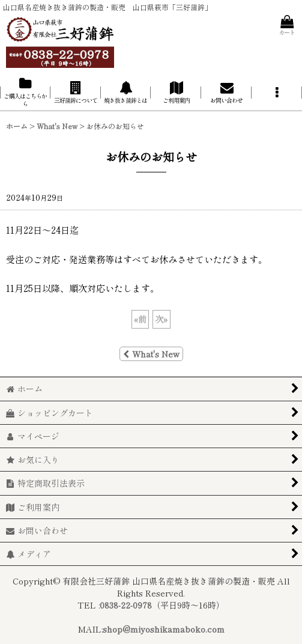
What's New (151, 354)
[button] (277, 92)
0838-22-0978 (126, 605)
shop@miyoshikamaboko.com (164, 629)
